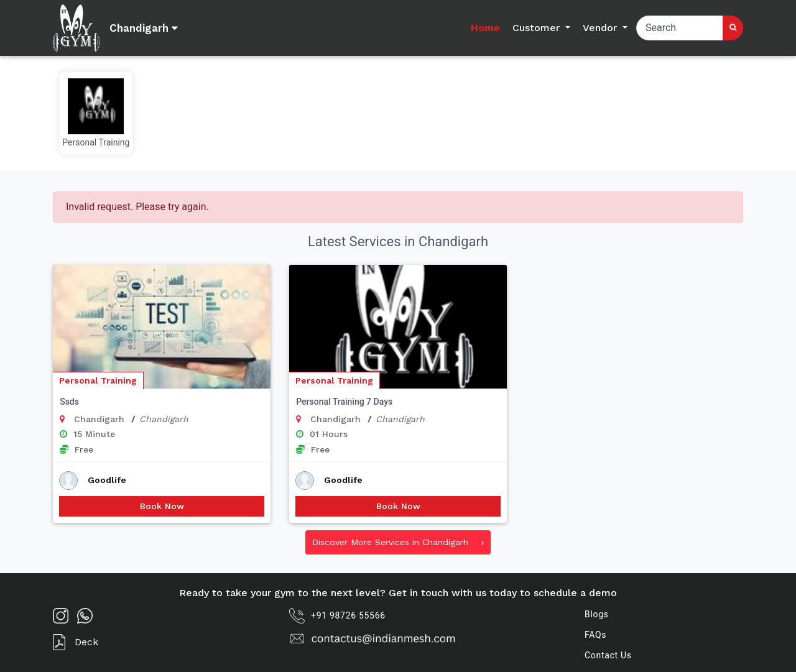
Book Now (162, 506)
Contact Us (608, 655)
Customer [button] (538, 28)
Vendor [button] (601, 28)
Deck (76, 642)
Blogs (597, 614)
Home (485, 28)
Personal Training (98, 380)
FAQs (595, 635)
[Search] (680, 28)
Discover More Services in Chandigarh (398, 542)
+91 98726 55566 (337, 616)
